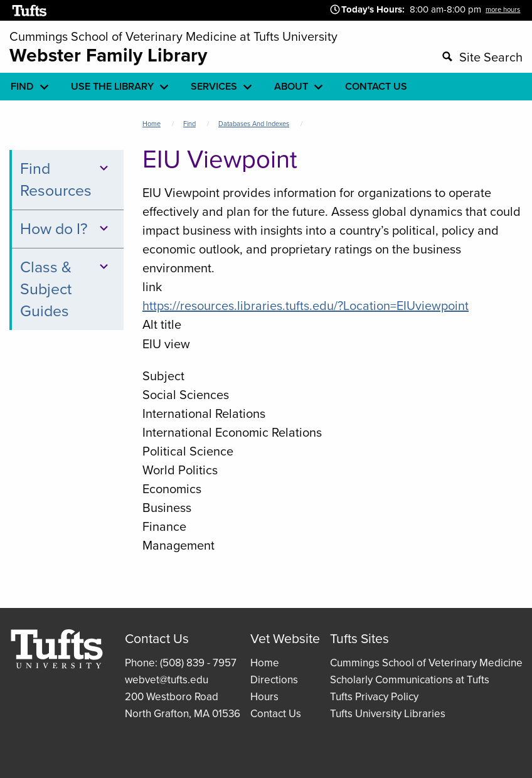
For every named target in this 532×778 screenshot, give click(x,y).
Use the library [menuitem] (112, 86)
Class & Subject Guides (66, 289)
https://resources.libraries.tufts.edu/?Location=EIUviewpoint (306, 306)
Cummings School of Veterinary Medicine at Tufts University (173, 36)
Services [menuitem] (214, 86)
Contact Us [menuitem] (376, 86)
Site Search (491, 57)
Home (152, 124)
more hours (503, 9)
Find (189, 124)
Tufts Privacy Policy (374, 697)
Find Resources (66, 179)
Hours (264, 697)
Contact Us (276, 714)
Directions (274, 680)
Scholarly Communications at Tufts (410, 680)
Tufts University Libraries (388, 714)
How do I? (66, 229)
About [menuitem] (291, 86)
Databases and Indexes (254, 124)
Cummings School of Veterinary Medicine (426, 663)
